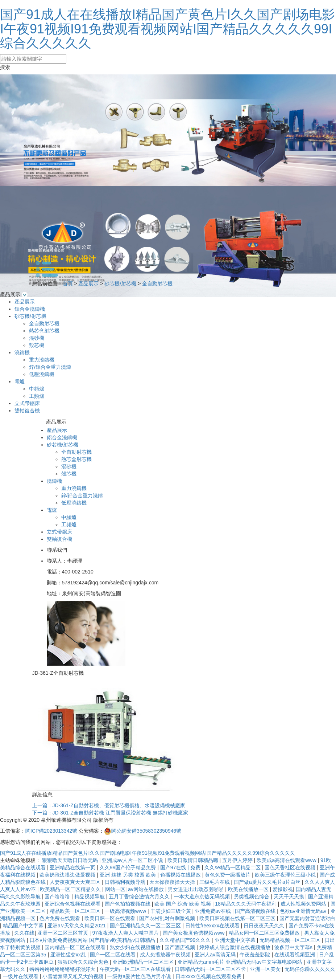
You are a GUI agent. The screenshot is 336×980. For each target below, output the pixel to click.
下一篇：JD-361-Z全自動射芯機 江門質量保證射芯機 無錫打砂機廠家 (110, 813)
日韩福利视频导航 (126, 882)
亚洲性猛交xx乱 (69, 955)
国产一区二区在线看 (113, 955)
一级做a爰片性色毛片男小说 (140, 976)
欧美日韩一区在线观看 (111, 918)
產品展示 (88, 283)
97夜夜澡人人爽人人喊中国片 (126, 933)
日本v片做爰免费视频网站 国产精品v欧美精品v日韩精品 (93, 940)
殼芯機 (37, 345)
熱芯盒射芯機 (44, 331)
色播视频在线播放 (181, 875)
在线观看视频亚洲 (295, 955)
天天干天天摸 (290, 897)
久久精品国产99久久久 (186, 940)
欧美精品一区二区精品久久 (71, 889)
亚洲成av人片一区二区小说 (133, 860)
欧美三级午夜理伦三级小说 (286, 875)
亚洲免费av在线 (214, 911)
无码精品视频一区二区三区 (291, 940)
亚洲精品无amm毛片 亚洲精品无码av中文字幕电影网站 (241, 962)
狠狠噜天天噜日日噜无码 (71, 860)
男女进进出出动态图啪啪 (196, 889)
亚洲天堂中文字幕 (236, 940)
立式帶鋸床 (27, 403)
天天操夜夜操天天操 (173, 882)
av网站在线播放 (147, 889)
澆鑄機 (22, 352)
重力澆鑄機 (42, 360)
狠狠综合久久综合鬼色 (84, 962)
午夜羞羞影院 (256, 955)
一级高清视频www (126, 911)
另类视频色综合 (252, 897)
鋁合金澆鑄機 (30, 309)
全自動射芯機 (157, 283)
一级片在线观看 (21, 976)
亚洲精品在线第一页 (73, 867)
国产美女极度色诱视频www (194, 933)
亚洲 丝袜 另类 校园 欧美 (128, 875)
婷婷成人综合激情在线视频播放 (236, 947)
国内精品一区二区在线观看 (76, 947)
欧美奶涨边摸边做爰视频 (68, 875)
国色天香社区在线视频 (291, 867)
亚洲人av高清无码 (216, 955)
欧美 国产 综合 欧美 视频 (183, 904)
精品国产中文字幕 (24, 926)
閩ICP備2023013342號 (51, 831)
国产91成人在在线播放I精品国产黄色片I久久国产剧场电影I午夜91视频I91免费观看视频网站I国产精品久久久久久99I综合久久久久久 (167, 29)
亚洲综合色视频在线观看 (73, 904)
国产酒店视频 (181, 947)
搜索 (5, 67)
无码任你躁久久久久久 (310, 969)
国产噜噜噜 (58, 897)
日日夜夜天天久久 (265, 926)
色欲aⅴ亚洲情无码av (304, 911)
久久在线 (24, 933)
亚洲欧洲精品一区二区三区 (144, 962)
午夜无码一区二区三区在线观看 (136, 969)
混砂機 (37, 338)
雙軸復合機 (27, 411)
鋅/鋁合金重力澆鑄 (50, 367)
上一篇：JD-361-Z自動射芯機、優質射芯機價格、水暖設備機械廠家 (109, 805)
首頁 (68, 283)
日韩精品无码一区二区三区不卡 (211, 969)
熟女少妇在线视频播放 (136, 947)
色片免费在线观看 (61, 918)
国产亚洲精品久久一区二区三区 (146, 926)
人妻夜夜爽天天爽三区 (76, 882)
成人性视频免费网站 (304, 904)
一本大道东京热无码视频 (203, 897)
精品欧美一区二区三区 (76, 911)
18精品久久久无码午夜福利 (246, 904)
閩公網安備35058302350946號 (143, 831)
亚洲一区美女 (266, 969)
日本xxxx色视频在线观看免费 (209, 976)
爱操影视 (283, 889)
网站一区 (115, 889)
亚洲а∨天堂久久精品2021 (77, 926)
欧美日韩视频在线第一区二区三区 (238, 918)
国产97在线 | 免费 (181, 867)
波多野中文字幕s (294, 947)
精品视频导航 (90, 897)
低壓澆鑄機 (42, 374)
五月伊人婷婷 (238, 860)
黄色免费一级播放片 (228, 875)
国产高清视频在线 (256, 911)
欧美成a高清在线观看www (287, 860)
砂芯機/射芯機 (120, 283)
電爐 (20, 381)
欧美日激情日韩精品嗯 (194, 860)
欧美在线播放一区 (249, 889)
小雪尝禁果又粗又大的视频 (74, 976)
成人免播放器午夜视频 (166, 955)
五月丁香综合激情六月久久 (140, 897)
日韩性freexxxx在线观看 (213, 926)
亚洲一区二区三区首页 (63, 933)
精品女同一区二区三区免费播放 (265, 933)
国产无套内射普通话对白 (307, 918)
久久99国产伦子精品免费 (128, 867)
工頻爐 (37, 396)
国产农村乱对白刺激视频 (168, 918)
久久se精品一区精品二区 (233, 867)
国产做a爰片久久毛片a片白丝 (268, 882)
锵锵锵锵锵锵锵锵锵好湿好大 (63, 969)
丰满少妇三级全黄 (171, 911)
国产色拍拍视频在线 (128, 904)
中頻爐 (37, 389)
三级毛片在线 (215, 882)
